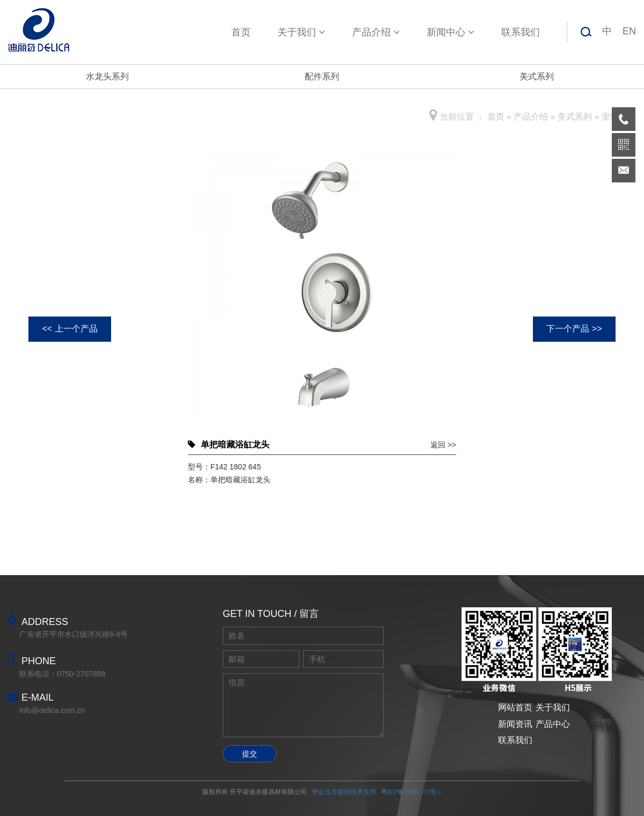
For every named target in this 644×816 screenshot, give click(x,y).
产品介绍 (376, 32)
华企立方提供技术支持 (344, 792)
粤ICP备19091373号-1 (411, 792)
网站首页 (515, 707)
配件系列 (322, 76)
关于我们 (301, 32)
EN (629, 31)
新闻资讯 (515, 724)
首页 (241, 32)
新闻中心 (451, 32)
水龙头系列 (107, 76)
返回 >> (443, 445)
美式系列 (537, 76)
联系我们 (521, 32)
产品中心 (553, 724)
